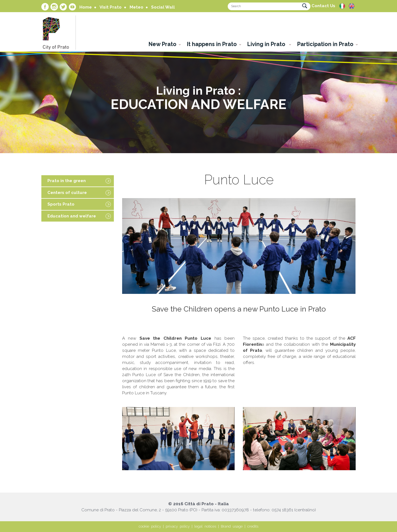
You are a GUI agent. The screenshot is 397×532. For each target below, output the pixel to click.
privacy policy (178, 526)
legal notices (205, 526)
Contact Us (323, 6)
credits (253, 526)
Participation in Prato (325, 44)
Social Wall (163, 7)
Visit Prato (111, 7)
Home (86, 7)
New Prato (163, 44)
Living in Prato (267, 44)
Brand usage (232, 526)
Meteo (136, 7)
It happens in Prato (212, 44)
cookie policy (150, 526)
